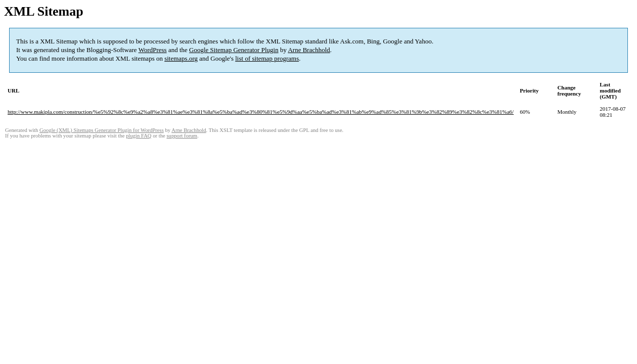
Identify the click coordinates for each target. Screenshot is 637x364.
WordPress (153, 50)
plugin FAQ (139, 136)
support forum (182, 136)
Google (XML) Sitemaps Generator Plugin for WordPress (102, 130)
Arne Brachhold (309, 50)
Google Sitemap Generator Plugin (234, 50)
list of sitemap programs (267, 58)
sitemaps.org (181, 58)
